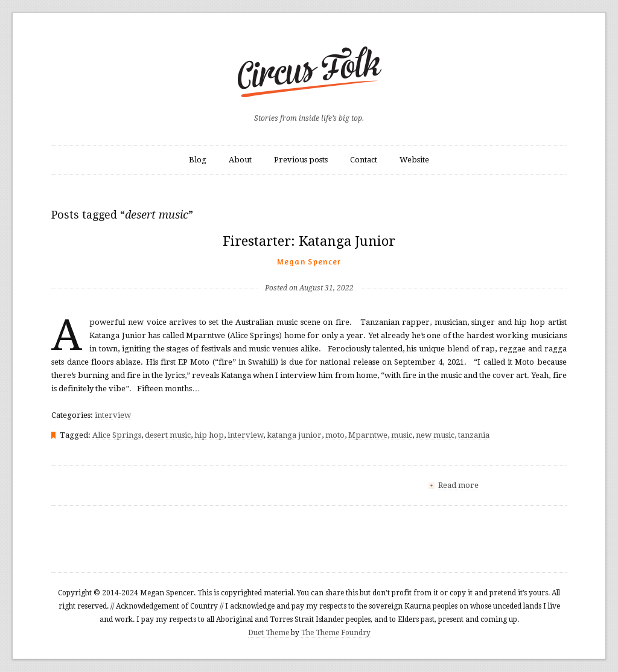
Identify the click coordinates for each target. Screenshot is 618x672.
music (402, 435)
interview (113, 415)
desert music (168, 435)
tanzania (474, 435)
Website (414, 160)
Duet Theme (269, 633)
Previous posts (301, 160)
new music (435, 435)
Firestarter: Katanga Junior (309, 241)
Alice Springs (117, 435)
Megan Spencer (309, 261)
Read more (458, 485)
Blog (198, 160)
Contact (364, 160)
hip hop (209, 435)
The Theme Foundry (336, 633)
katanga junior (294, 435)
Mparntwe (368, 435)
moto (335, 435)
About (240, 160)
